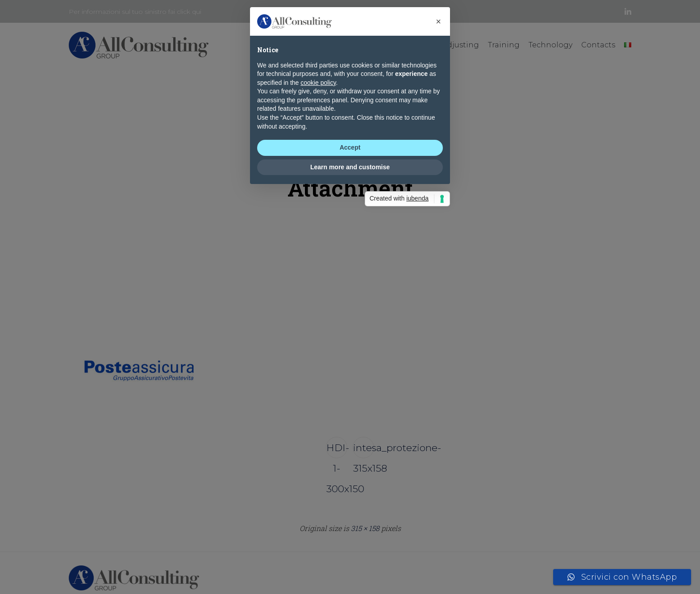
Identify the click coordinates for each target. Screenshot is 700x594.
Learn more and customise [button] (350, 368)
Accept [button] (350, 349)
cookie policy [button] (318, 284)
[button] (438, 223)
